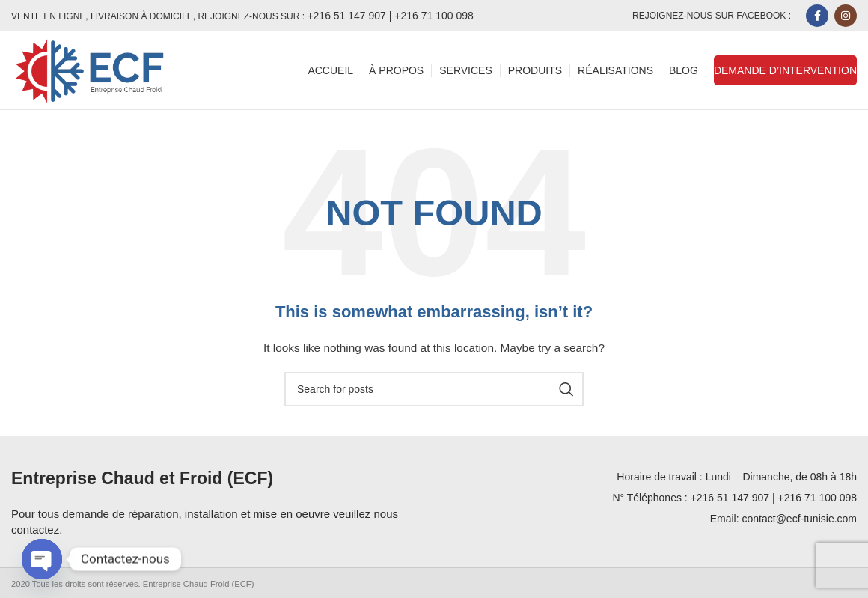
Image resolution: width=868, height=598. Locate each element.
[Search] (434, 389)
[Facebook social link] (817, 16)
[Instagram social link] (846, 16)
